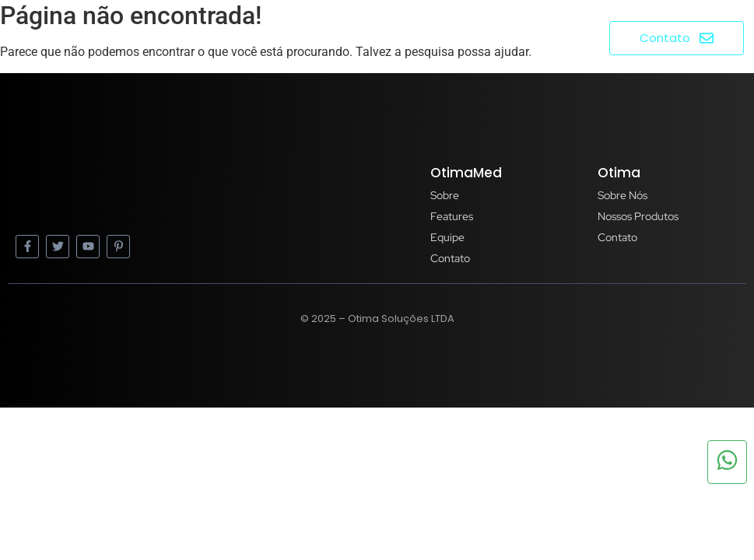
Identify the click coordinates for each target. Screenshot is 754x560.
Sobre (435, 37)
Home (373, 37)
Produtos (511, 37)
